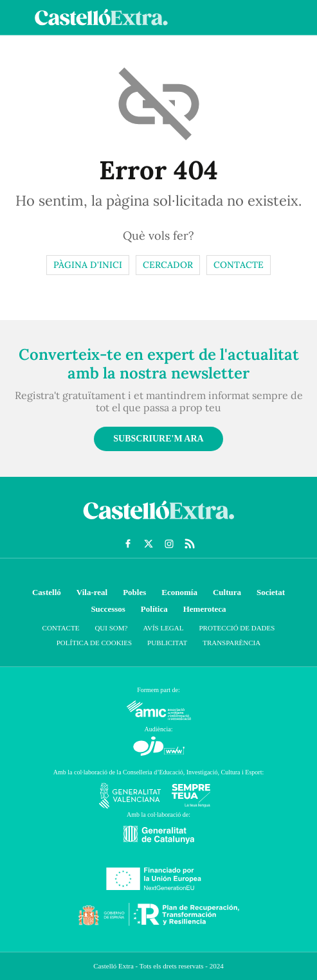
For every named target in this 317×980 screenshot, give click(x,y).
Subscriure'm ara (158, 439)
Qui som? (111, 628)
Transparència (231, 643)
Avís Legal (163, 628)
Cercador (168, 265)
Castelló (47, 592)
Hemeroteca (205, 609)
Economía (179, 592)
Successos (108, 609)
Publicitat (167, 643)
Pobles (134, 592)
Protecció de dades (237, 628)
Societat (271, 592)
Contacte (239, 265)
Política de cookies (94, 643)
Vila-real (92, 592)
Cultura (227, 592)
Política (154, 609)
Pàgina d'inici (88, 265)
